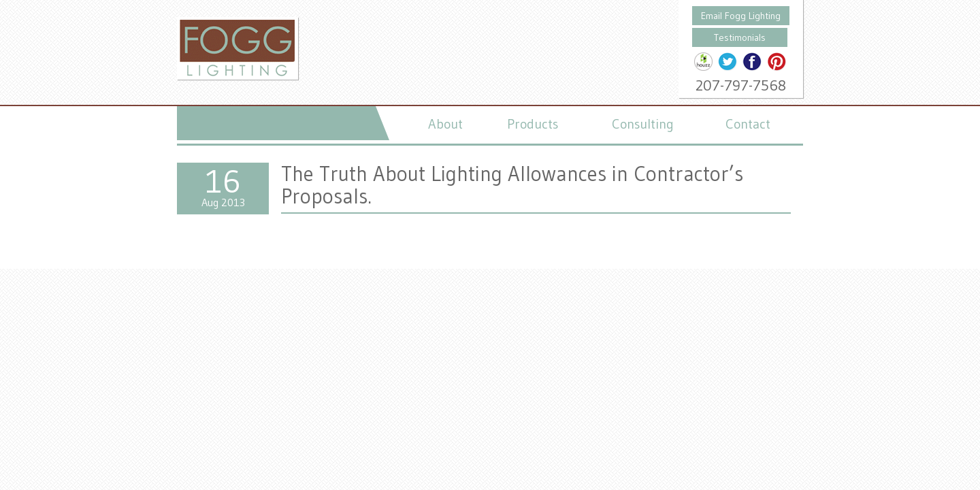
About (445, 124)
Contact (748, 124)
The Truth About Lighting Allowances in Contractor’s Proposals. (512, 185)
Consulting (643, 124)
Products (533, 124)
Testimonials (740, 37)
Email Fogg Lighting (741, 16)
